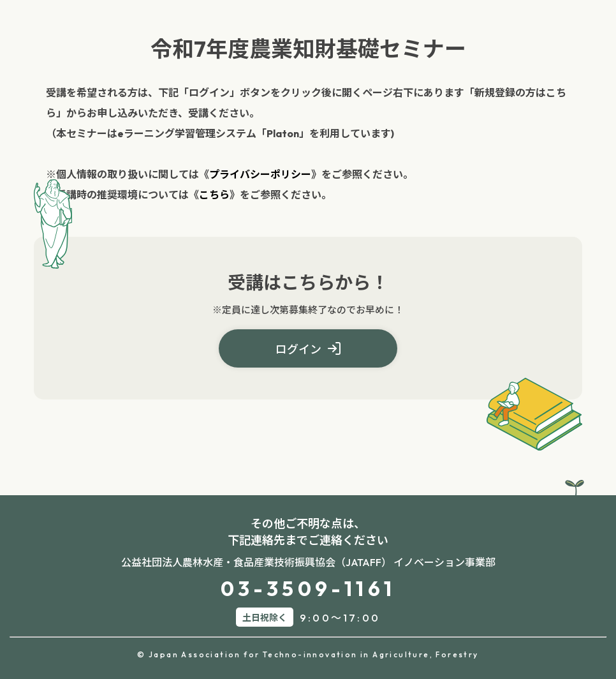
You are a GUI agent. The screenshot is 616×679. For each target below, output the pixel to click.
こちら (214, 195)
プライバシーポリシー (260, 174)
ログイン (308, 349)
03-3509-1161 (308, 588)
